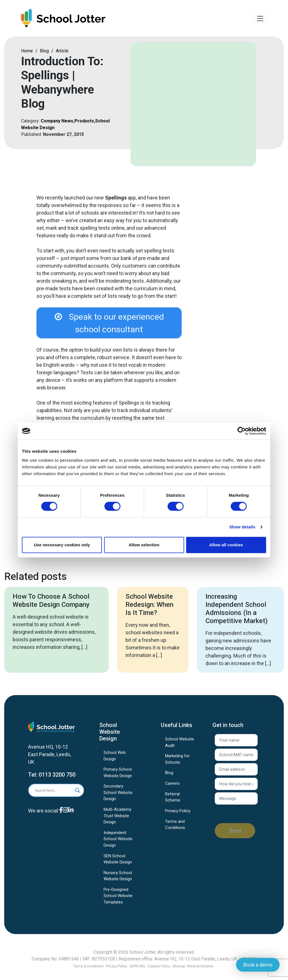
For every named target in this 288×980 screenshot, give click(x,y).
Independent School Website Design (118, 843)
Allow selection (144, 545)
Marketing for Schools (177, 763)
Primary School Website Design (118, 776)
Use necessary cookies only (62, 545)
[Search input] (52, 794)
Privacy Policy (178, 814)
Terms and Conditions (175, 828)
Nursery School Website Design (118, 880)
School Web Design (115, 759)
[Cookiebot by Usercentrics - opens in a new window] (242, 431)
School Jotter (142, 952)
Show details (242, 527)
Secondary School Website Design (118, 796)
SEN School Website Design (118, 863)
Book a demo (258, 965)
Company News (57, 123)
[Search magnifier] (77, 794)
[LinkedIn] (71, 818)
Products (84, 123)
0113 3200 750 (57, 778)
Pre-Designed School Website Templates (118, 899)
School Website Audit (180, 746)
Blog (44, 53)
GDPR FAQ (137, 966)
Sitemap (179, 966)
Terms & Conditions (88, 966)
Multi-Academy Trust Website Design (117, 819)
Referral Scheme (173, 801)
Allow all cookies (226, 545)
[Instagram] (66, 818)
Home (27, 53)
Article (62, 53)
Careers (172, 787)
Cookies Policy (159, 966)
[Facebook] (61, 818)
